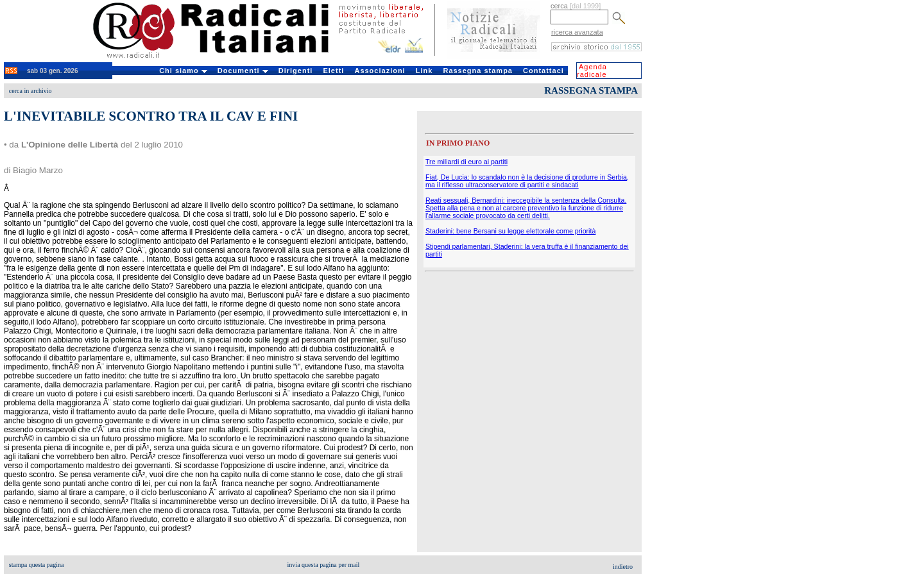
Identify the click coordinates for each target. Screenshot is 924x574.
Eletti (333, 71)
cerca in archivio (30, 91)
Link (424, 71)
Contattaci (543, 71)
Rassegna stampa (478, 71)
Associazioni (380, 71)
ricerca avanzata (577, 32)
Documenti (243, 71)
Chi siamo (183, 71)
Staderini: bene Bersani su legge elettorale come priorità (510, 231)
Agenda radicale (592, 71)
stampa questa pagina (37, 565)
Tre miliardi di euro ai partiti (466, 162)
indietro (623, 567)
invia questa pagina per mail (324, 565)
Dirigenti (296, 71)
